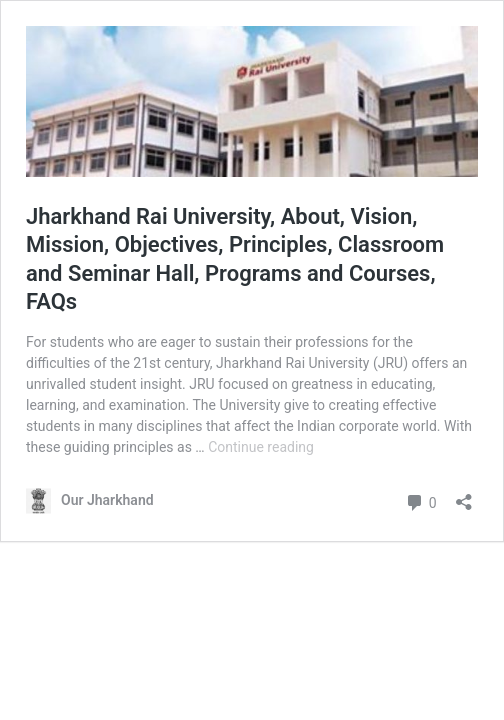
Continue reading (261, 447)
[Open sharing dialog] (464, 495)
